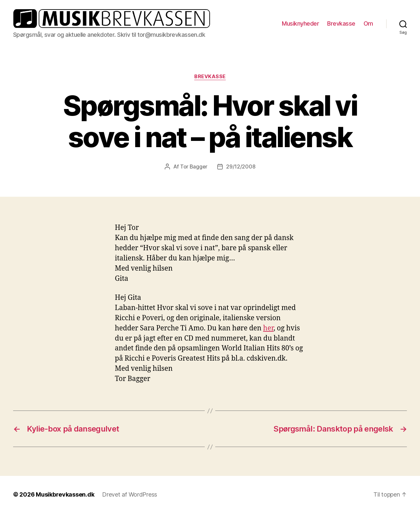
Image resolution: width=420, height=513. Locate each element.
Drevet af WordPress (130, 494)
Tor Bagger (194, 167)
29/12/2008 (241, 167)
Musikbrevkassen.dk (65, 494)
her (268, 328)
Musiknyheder (300, 23)
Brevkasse (341, 23)
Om (368, 23)
